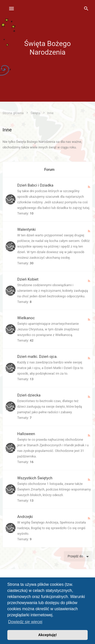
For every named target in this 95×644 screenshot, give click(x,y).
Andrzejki (25, 517)
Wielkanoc (26, 318)
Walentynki (26, 229)
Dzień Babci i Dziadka (35, 185)
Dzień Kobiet (28, 279)
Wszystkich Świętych (35, 478)
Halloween (26, 434)
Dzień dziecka (29, 395)
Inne (7, 130)
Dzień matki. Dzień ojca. (37, 357)
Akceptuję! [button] (48, 635)
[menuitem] (86, 9)
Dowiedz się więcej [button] (25, 622)
